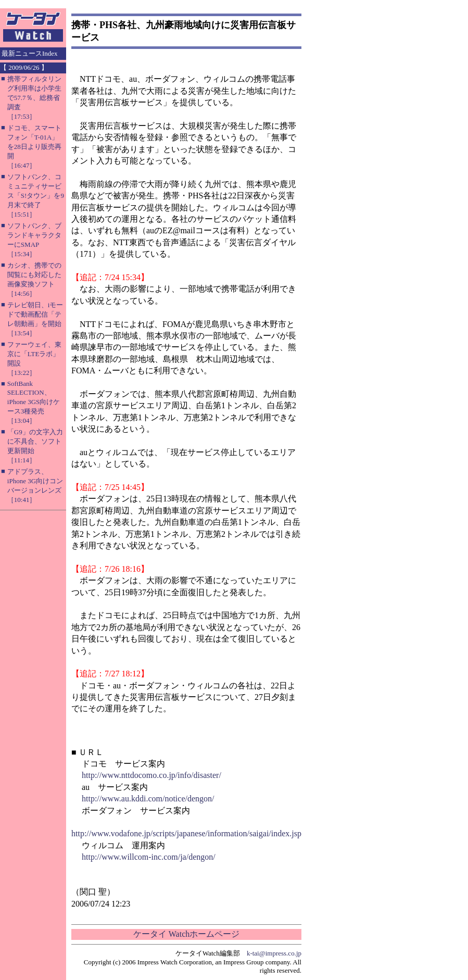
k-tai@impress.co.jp (274, 953)
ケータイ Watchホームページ (186, 934)
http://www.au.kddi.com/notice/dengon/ (148, 799)
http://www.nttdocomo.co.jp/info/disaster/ (151, 775)
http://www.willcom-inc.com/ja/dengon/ (149, 857)
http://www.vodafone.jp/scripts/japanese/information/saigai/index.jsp (186, 833)
